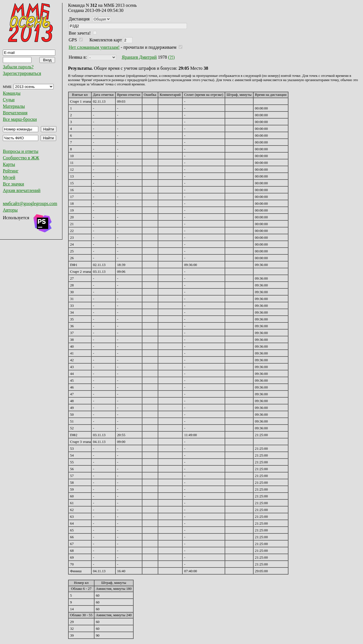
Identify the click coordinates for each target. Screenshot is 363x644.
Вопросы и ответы (21, 151)
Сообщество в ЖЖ (21, 158)
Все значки (13, 184)
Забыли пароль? (18, 67)
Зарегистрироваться (22, 73)
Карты (9, 164)
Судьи (9, 100)
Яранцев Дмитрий (139, 57)
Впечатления (15, 113)
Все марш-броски (20, 119)
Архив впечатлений (22, 190)
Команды (12, 93)
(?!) (171, 57)
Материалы (14, 106)
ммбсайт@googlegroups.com (30, 203)
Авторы (10, 210)
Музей (9, 177)
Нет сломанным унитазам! (94, 47)
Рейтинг (11, 171)
